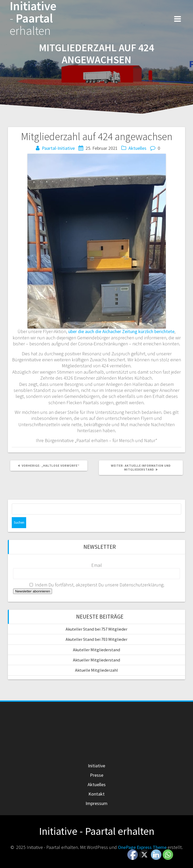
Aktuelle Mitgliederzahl (96, 670)
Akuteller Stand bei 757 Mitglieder (96, 629)
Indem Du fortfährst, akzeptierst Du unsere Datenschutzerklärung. (97, 585)
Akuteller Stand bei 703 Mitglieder (96, 639)
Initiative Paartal (33, 18)
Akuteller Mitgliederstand (96, 650)
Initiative (96, 766)
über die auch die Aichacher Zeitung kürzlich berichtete (121, 331)
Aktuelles (137, 148)
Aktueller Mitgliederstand (96, 660)
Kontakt (96, 794)
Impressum (96, 803)
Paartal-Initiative (58, 148)
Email (97, 565)
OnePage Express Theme (142, 847)
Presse (97, 775)
